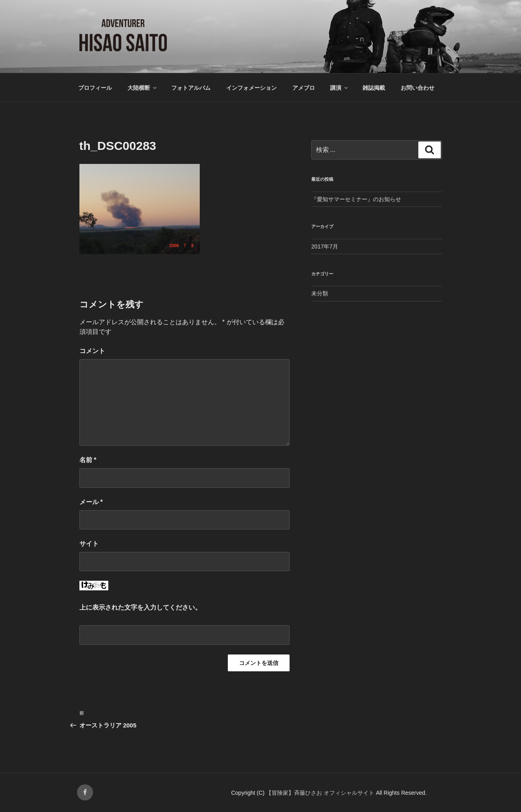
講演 (340, 88)
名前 (88, 460)
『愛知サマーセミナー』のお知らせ (356, 199)
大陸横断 (143, 88)
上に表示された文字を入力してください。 (140, 607)
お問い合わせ (418, 88)
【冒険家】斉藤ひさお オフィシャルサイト (321, 793)
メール (91, 502)
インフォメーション (251, 88)
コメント (92, 351)
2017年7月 (325, 246)
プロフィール (95, 88)
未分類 (320, 293)
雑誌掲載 (374, 88)
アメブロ (304, 88)
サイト (89, 544)
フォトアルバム (191, 88)
